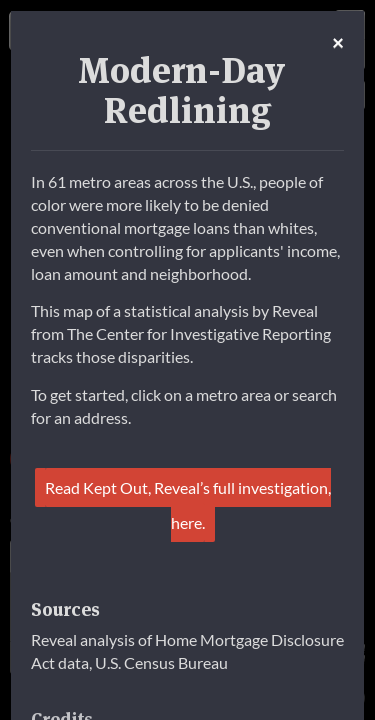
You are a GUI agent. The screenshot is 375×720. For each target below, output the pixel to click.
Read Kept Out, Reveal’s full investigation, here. (188, 505)
